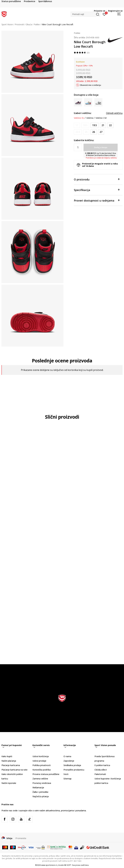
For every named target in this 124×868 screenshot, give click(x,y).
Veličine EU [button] (79, 118)
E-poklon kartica (102, 765)
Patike (37, 24)
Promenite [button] (21, 838)
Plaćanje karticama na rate (14, 770)
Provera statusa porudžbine (46, 774)
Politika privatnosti (42, 765)
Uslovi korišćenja (41, 756)
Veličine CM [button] (101, 118)
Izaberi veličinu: (83, 113)
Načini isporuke (9, 783)
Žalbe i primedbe (40, 792)
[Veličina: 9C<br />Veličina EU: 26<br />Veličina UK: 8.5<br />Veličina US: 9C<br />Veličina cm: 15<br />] (94, 132)
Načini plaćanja (9, 761)
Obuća (29, 24)
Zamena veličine (40, 779)
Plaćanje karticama (11, 765)
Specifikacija (97, 190)
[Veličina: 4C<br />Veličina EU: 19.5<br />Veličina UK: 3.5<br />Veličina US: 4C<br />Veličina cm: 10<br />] (95, 125)
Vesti (66, 774)
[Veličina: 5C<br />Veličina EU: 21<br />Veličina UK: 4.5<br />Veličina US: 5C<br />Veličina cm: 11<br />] (103, 125)
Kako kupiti (7, 756)
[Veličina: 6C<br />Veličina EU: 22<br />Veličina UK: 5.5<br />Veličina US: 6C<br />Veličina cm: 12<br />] (110, 125)
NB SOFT (68, 865)
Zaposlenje (69, 761)
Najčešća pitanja (41, 796)
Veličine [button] (90, 118)
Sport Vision (7, 24)
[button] (85, 14)
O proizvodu (97, 179)
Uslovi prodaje (39, 761)
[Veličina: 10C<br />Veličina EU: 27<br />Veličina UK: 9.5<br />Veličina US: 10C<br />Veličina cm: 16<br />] (101, 132)
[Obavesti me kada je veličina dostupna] (77, 125)
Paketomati (100, 774)
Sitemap (67, 779)
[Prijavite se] (104, 14)
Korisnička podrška (42, 770)
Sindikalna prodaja (72, 765)
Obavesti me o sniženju (90, 85)
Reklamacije (38, 787)
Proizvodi (19, 24)
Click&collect (101, 770)
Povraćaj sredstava (42, 783)
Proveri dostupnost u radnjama (97, 200)
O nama (67, 756)
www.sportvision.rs (49, 865)
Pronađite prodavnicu (74, 770)
